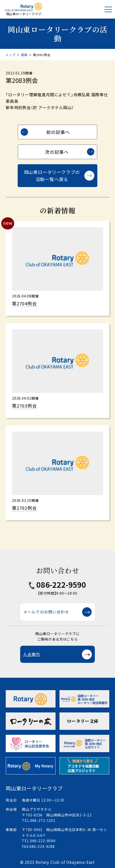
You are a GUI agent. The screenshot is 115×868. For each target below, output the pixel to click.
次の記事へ (57, 152)
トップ (10, 55)
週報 (24, 55)
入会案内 (31, 654)
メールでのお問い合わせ (46, 612)
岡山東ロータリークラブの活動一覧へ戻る (52, 176)
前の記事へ (58, 132)
